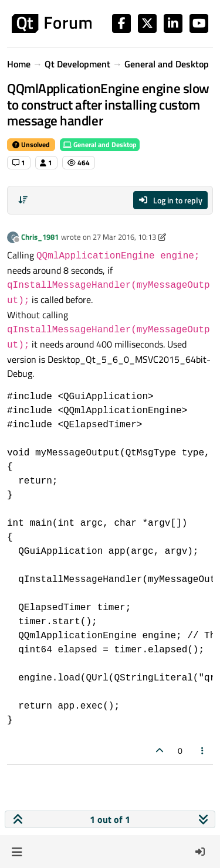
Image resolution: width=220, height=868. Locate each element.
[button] (17, 852)
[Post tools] (203, 750)
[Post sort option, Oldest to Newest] (23, 200)
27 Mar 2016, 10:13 (124, 237)
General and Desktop (100, 144)
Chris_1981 (40, 237)
